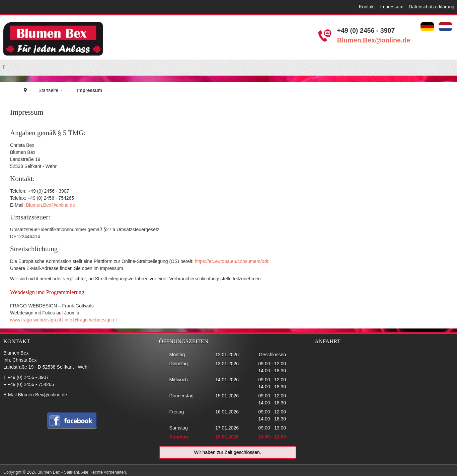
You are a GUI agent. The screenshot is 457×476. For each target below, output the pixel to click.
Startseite (48, 90)
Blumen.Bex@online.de (374, 40)
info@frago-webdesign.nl (91, 320)
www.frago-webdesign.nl (35, 320)
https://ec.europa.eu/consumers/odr (232, 261)
